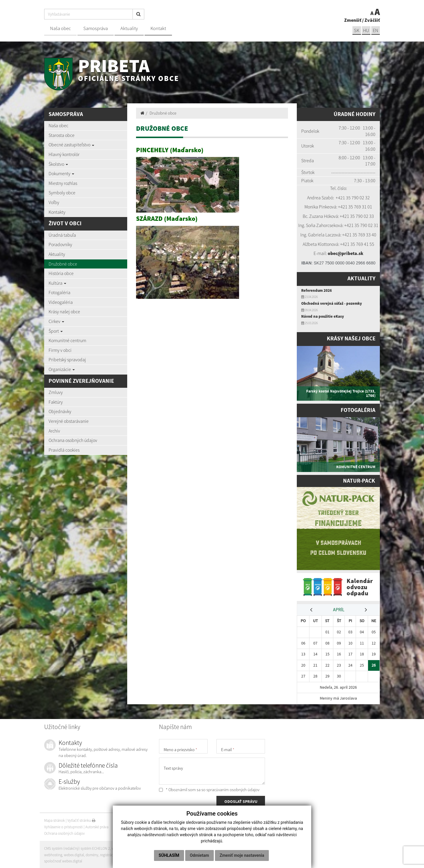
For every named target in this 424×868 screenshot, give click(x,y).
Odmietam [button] (199, 855)
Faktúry (56, 402)
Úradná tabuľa (62, 235)
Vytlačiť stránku (81, 820)
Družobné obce (63, 264)
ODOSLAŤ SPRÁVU (241, 801)
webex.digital (74, 854)
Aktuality (129, 28)
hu (366, 30)
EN (375, 30)
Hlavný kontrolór (64, 154)
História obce (61, 273)
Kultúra (57, 283)
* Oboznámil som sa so (209, 789)
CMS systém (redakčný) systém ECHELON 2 (77, 848)
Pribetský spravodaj (67, 360)
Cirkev (56, 321)
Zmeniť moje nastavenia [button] (242, 855)
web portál (120, 848)
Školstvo (58, 164)
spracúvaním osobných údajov (233, 789)
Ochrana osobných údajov (73, 440)
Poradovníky (60, 244)
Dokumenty (61, 173)
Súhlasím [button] (169, 855)
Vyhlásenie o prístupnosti (63, 826)
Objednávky (60, 411)
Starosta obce (62, 135)
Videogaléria (61, 302)
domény (92, 854)
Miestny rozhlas (63, 183)
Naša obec (60, 28)
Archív (54, 431)
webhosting (53, 854)
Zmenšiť (353, 20)
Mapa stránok (54, 820)
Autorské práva (97, 826)
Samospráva (96, 28)
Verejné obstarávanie (69, 421)
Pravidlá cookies (64, 450)
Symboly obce (62, 193)
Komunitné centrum (67, 340)
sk (356, 30)
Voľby (54, 202)
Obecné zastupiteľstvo (71, 145)
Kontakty (57, 212)
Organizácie (62, 369)
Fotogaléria (59, 292)
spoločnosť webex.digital (63, 860)
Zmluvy (56, 392)
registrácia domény (115, 854)
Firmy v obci (60, 350)
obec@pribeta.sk (345, 253)
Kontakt (158, 28)
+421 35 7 (345, 198)
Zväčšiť (372, 20)
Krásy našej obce (64, 312)
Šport (56, 331)
